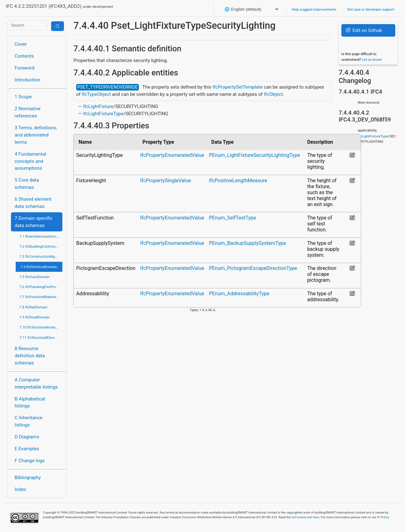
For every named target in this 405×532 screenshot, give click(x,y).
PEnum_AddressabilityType (239, 294)
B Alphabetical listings (30, 403)
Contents (24, 56)
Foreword (25, 68)
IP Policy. (383, 517)
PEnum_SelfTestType (232, 218)
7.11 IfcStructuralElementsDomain (41, 338)
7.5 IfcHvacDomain (34, 277)
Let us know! (372, 59)
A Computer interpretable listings (36, 383)
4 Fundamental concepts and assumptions (31, 161)
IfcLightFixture (98, 106)
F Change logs (30, 461)
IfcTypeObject (96, 94)
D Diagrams (27, 437)
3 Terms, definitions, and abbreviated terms (36, 135)
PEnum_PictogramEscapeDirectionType (253, 268)
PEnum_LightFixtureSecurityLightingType (254, 155)
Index (21, 489)
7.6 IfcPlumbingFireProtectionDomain (41, 287)
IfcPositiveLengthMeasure (238, 181)
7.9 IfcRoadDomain (35, 317)
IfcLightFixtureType (103, 114)
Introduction (28, 80)
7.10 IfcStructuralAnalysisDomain (41, 327)
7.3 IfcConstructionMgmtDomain (41, 256)
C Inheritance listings (29, 421)
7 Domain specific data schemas (34, 222)
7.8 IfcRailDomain (34, 307)
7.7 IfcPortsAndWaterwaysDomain (41, 297)
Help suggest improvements (314, 9)
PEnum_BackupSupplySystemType (247, 243)
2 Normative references (28, 112)
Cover (21, 44)
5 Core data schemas (27, 184)
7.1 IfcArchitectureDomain (40, 236)
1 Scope (23, 97)
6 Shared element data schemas (33, 203)
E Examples (27, 449)
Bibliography (28, 478)
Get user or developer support (371, 9)
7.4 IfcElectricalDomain (39, 267)
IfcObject (274, 94)
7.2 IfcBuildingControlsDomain (41, 246)
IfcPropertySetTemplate (238, 87)
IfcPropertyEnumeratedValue (172, 155)
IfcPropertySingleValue (166, 181)
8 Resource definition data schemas (30, 356)
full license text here (305, 517)
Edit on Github (364, 30)
